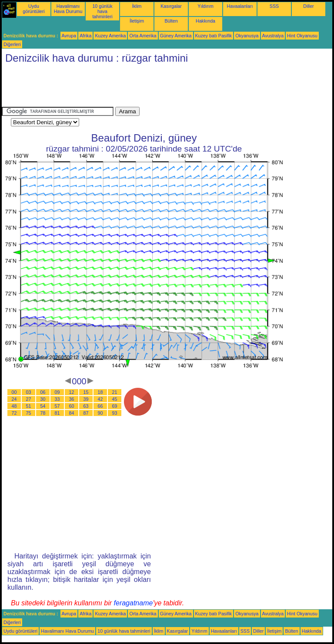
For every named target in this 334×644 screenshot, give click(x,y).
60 (72, 406)
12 (72, 392)
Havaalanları (240, 6)
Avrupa (69, 36)
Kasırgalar (171, 6)
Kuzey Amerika (110, 36)
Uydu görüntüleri (33, 9)
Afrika (85, 36)
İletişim (137, 21)
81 (57, 413)
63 (86, 406)
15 (86, 392)
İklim (137, 6)
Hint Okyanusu (302, 36)
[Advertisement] (160, 87)
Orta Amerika (143, 36)
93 (115, 413)
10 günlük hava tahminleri (102, 11)
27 (29, 399)
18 (100, 392)
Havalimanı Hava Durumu (68, 9)
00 (14, 392)
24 (14, 399)
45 (115, 399)
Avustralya (273, 36)
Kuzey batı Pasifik (214, 36)
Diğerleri (12, 44)
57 (57, 406)
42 (100, 399)
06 (43, 392)
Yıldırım (205, 6)
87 (86, 413)
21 (115, 392)
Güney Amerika (176, 36)
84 (72, 413)
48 (14, 406)
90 (100, 413)
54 (43, 406)
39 (86, 399)
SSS (274, 6)
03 (29, 392)
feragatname (134, 603)
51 (29, 406)
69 (115, 406)
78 (43, 413)
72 (14, 413)
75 (29, 413)
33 (57, 399)
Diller (308, 6)
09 (57, 392)
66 (100, 406)
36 (72, 399)
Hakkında (205, 21)
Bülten (171, 21)
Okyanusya (247, 36)
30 (43, 399)
